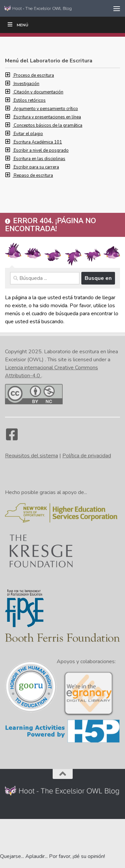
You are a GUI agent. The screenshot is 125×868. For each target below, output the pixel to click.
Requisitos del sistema (31, 456)
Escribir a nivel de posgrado (41, 150)
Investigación (26, 84)
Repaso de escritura (33, 175)
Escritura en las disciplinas (39, 159)
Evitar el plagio (28, 134)
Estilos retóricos (30, 100)
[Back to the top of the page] (63, 774)
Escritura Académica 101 (38, 142)
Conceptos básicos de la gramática (48, 125)
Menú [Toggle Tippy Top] (17, 25)
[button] (9, 75)
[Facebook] (12, 438)
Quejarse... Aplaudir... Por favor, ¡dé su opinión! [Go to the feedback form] (52, 856)
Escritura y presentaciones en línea (47, 117)
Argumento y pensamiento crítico (46, 109)
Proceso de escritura (34, 75)
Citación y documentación (38, 92)
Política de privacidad (87, 456)
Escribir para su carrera (36, 167)
